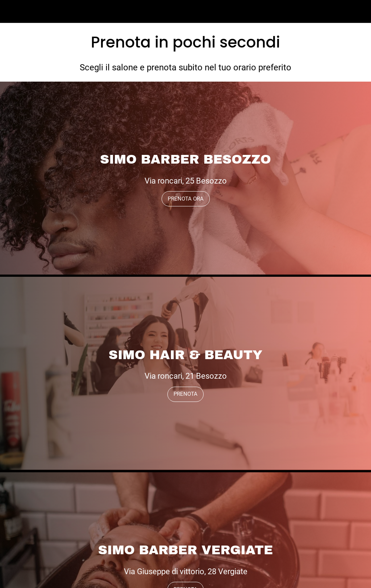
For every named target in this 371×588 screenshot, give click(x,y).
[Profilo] (359, 12)
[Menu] (12, 12)
